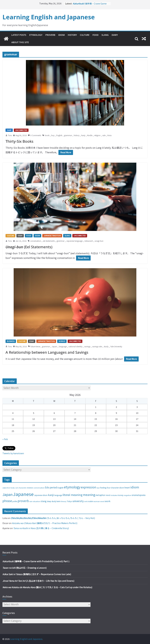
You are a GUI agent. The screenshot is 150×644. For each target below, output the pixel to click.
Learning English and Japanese (49, 17)
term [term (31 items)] (59, 501)
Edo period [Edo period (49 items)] (51, 487)
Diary (115, 35)
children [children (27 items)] (30, 488)
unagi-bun (99, 241)
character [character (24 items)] (22, 488)
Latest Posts (19, 35)
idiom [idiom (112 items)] (135, 487)
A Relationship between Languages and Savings (47, 352)
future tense (35, 346)
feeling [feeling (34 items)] (103, 488)
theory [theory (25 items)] (64, 501)
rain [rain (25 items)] (31, 501)
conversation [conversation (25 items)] (39, 488)
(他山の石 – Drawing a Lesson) (24, 568)
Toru (10, 135)
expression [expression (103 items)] (89, 487)
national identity (75, 346)
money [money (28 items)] (120, 495)
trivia (109, 135)
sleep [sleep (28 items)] (49, 501)
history (77, 135)
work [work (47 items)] (108, 501)
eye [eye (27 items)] (98, 488)
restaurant (89, 241)
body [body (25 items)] (13, 488)
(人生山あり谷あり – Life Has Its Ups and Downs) (38, 581)
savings (87, 346)
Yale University (116, 346)
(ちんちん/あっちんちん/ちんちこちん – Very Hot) (53, 518)
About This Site (20, 42)
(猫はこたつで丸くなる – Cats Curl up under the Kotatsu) (47, 587)
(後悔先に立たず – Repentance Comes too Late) (37, 574)
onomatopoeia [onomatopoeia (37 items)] (138, 495)
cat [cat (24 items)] (16, 488)
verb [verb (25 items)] (86, 501)
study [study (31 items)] (54, 501)
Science (62, 341)
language (63, 346)
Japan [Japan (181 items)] (8, 494)
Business (11, 341)
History (72, 35)
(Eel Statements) (29, 247)
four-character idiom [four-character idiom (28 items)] (115, 488)
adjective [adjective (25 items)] (6, 488)
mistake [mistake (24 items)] (114, 495)
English (59, 135)
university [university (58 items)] (78, 501)
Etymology (36, 35)
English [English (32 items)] (61, 488)
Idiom (62, 35)
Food (95, 35)
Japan (54, 346)
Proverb (50, 35)
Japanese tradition (52, 236)
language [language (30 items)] (58, 495)
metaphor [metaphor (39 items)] (100, 495)
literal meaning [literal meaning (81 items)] (73, 495)
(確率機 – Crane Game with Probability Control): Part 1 (36, 561)
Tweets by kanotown (13, 453)
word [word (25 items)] (102, 501)
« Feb (5, 439)
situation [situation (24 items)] (37, 501)
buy (53, 135)
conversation (36, 241)
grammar (68, 135)
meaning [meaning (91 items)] (89, 495)
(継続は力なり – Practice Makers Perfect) (45, 523)
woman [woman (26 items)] (97, 501)
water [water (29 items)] (91, 501)
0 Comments (35, 135)
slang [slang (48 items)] (44, 501)
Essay (20, 236)
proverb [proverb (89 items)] (23, 501)
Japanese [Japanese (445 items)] (23, 494)
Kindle (90, 135)
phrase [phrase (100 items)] (7, 501)
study (106, 346)
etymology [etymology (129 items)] (72, 487)
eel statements (49, 241)
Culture (85, 35)
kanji (83, 135)
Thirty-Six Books (19, 141)
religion (97, 135)
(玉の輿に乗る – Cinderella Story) (41, 528)
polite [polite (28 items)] (15, 501)
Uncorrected (21, 130)
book (47, 135)
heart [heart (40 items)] (127, 487)
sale (104, 135)
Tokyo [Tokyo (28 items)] (69, 501)
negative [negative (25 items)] (127, 495)
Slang (105, 35)
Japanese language (74, 241)
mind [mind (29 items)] (108, 495)
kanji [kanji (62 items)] (51, 495)
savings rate (97, 346)
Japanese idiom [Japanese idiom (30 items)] (41, 495)
